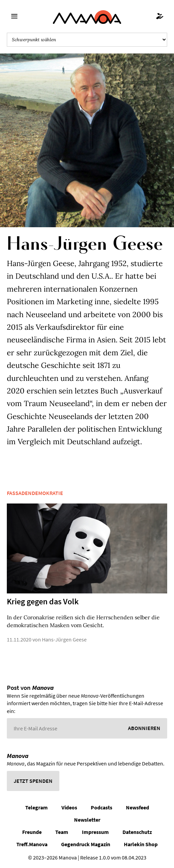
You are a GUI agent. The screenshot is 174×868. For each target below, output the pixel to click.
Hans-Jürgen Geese (64, 639)
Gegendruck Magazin (86, 844)
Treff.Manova (32, 844)
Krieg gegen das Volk (43, 601)
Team (62, 832)
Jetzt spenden (33, 781)
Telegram (37, 807)
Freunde (32, 832)
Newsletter (87, 820)
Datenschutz (137, 832)
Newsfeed (137, 807)
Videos (69, 807)
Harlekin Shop (141, 844)
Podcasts (101, 807)
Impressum (95, 832)
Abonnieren (144, 728)
